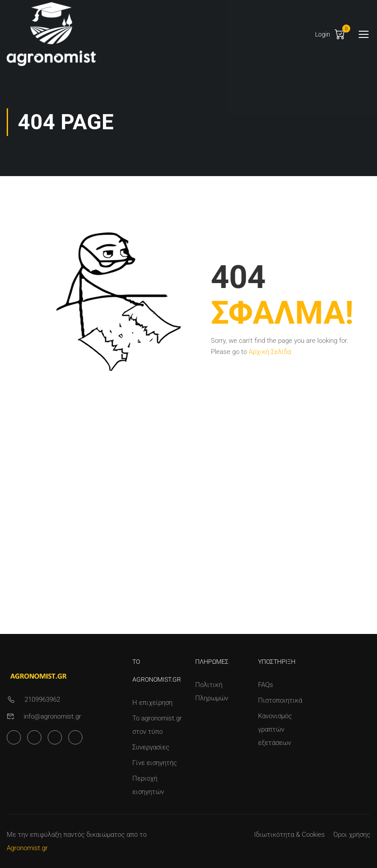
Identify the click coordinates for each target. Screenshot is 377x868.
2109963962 (42, 699)
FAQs (266, 685)
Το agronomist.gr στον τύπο (157, 725)
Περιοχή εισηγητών (148, 785)
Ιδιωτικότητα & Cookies (289, 835)
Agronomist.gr (27, 848)
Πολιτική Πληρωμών (212, 691)
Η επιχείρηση (152, 703)
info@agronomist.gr (52, 716)
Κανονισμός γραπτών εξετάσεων (275, 729)
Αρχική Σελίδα (270, 352)
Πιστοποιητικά (280, 700)
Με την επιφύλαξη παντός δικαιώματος (66, 835)
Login (323, 34)
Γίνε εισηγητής (155, 763)
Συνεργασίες (151, 747)
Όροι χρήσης (352, 835)
